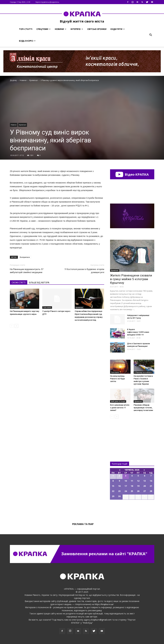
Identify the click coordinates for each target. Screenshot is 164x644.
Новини (61, 29)
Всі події (132, 510)
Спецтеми (43, 29)
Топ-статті (26, 29)
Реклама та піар (83, 524)
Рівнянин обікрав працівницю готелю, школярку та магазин (143, 408)
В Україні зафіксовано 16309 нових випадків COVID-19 (138, 332)
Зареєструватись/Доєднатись (47, 2)
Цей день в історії (118, 401)
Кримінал (23, 125)
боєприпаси (25, 257)
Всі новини (120, 435)
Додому (13, 80)
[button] (151, 35)
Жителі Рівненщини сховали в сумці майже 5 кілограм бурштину (131, 279)
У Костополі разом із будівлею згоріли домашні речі (84, 271)
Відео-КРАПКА (132, 174)
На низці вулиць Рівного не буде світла (118, 379)
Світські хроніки (97, 29)
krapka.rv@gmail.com (101, 620)
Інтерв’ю (77, 29)
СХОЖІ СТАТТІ (19, 283)
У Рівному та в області (143, 372)
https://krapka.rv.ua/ (104, 604)
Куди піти (118, 29)
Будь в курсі (27, 41)
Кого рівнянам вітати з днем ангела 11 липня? (120, 408)
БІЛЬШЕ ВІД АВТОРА (39, 283)
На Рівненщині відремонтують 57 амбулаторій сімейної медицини (27, 271)
